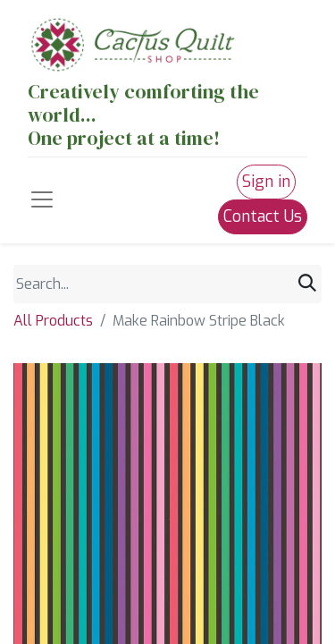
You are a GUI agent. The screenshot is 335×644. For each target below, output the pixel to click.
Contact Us (263, 216)
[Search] (307, 284)
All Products (53, 321)
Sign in (266, 182)
